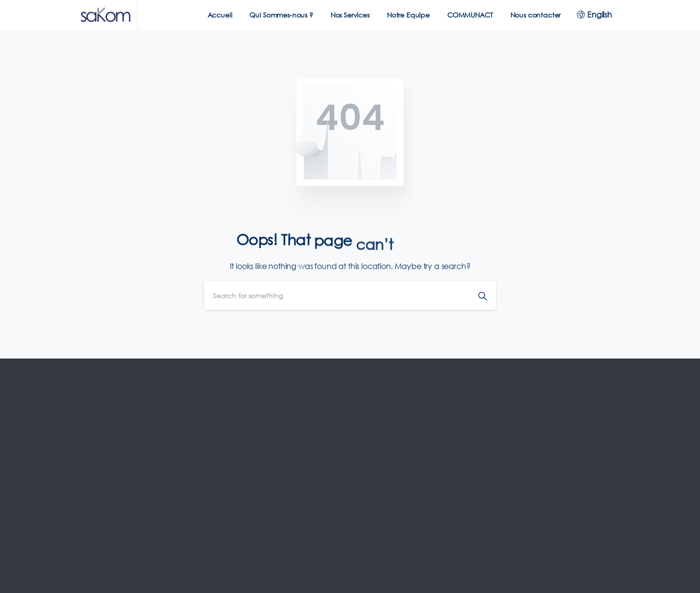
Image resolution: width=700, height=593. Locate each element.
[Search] (337, 295)
